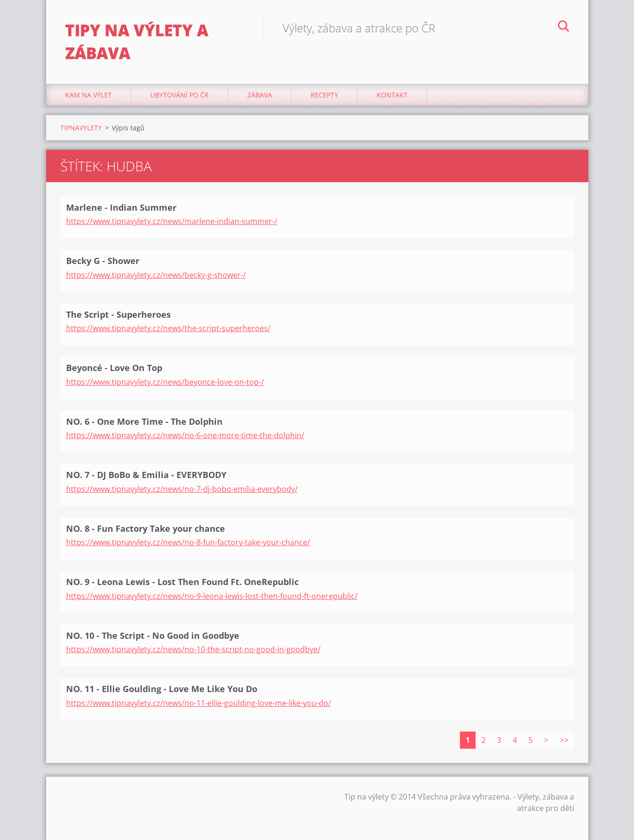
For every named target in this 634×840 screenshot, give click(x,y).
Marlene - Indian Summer (121, 207)
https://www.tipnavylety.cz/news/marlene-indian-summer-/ (172, 221)
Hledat (564, 28)
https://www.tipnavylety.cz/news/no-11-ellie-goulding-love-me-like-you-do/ (199, 703)
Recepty (324, 95)
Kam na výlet (88, 95)
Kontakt (392, 95)
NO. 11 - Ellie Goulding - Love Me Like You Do (162, 689)
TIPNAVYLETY (81, 128)
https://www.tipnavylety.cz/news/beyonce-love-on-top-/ (165, 382)
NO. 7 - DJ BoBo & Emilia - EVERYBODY (146, 475)
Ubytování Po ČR (180, 95)
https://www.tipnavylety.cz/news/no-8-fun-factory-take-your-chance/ (188, 542)
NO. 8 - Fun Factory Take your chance (146, 528)
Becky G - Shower (103, 261)
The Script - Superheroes (118, 314)
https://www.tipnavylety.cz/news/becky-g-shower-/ (156, 275)
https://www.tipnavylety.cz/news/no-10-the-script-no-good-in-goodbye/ (193, 649)
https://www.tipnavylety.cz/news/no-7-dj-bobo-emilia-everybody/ (182, 489)
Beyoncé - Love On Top (114, 368)
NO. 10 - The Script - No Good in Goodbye (153, 635)
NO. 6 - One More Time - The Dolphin (144, 421)
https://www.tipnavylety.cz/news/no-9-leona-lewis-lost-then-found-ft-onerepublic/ (212, 596)
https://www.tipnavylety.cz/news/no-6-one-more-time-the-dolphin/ (185, 435)
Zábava (260, 95)
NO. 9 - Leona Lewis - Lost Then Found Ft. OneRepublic (182, 582)
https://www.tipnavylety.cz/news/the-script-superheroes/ (168, 328)
